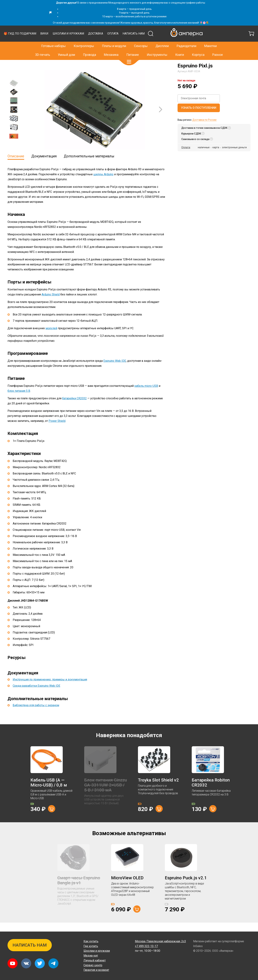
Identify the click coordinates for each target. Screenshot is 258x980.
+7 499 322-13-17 (189, 30)
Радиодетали (187, 38)
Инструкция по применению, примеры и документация (50, 688)
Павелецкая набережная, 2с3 (160, 941)
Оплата (179, 42)
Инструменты (157, 47)
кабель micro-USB (146, 395)
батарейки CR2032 (74, 407)
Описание (16, 165)
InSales (198, 946)
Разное (218, 47)
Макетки (211, 38)
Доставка (162, 42)
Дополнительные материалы (89, 165)
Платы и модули (114, 38)
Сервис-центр (93, 965)
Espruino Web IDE (115, 370)
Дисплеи (162, 38)
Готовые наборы (53, 38)
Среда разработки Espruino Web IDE (36, 695)
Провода (89, 47)
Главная (12, 64)
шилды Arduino (103, 183)
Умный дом (66, 47)
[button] (129, 54)
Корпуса (198, 47)
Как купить (91, 941)
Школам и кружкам (135, 42)
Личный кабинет (95, 960)
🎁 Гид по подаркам (86, 42)
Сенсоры (141, 38)
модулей (51, 337)
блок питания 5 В (19, 400)
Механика (111, 47)
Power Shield (57, 430)
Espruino (42, 64)
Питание (133, 47)
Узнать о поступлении (199, 117)
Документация (44, 165)
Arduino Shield (51, 303)
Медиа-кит (91, 956)
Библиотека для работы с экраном (36, 714)
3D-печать (43, 47)
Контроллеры (84, 38)
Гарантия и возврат (96, 970)
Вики (111, 42)
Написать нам (200, 42)
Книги (180, 47)
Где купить (91, 946)
